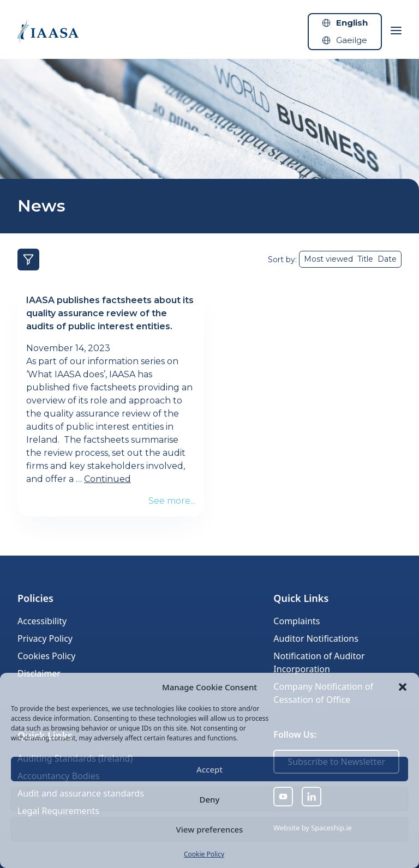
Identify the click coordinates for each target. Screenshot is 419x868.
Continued (107, 479)
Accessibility (42, 621)
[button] (403, 687)
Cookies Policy (46, 656)
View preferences (210, 829)
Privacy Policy (45, 638)
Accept (209, 769)
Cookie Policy (204, 854)
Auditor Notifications (316, 638)
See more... (172, 501)
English (352, 23)
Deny (210, 799)
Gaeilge (352, 40)
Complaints (297, 621)
